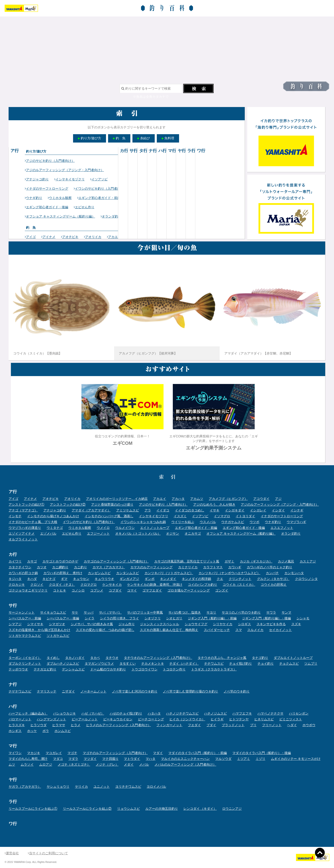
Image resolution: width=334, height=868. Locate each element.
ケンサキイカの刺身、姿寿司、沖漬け (155, 585)
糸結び (144, 138)
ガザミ (229, 561)
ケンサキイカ (112, 585)
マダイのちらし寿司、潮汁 (28, 759)
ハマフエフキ (242, 713)
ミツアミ (244, 759)
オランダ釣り (111, 216)
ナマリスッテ (47, 691)
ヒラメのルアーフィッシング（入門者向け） (119, 725)
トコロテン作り (174, 669)
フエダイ (194, 725)
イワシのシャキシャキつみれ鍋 (143, 522)
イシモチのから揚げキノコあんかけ (53, 516)
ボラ (46, 731)
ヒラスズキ (17, 725)
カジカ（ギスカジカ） (256, 561)
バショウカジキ (64, 713)
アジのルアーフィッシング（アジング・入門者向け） (64, 170)
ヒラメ (76, 725)
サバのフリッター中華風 (145, 612)
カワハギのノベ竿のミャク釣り (270, 567)
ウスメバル (208, 522)
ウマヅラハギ (296, 522)
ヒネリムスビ (264, 719)
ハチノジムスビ (215, 713)
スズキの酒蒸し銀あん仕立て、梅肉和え (169, 630)
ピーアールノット (85, 719)
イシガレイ (258, 510)
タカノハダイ (75, 658)
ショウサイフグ (196, 624)
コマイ (132, 590)
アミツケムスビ (128, 510)
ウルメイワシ (125, 528)
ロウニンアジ (232, 809)
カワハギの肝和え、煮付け (63, 573)
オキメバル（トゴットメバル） (138, 533)
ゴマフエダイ (152, 590)
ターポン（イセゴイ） (25, 658)
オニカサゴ (193, 533)
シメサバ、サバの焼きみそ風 (92, 624)
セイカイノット (280, 630)
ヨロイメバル (156, 787)
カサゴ (32, 561)
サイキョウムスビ (53, 612)
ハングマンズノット (51, 719)
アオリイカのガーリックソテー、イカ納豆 (117, 499)
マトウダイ (132, 759)
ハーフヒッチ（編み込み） (28, 713)
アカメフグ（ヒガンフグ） (228, 499)
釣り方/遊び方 (90, 138)
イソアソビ (99, 179)
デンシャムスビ (73, 669)
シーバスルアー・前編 (25, 618)
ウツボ (254, 522)
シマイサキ (35, 624)
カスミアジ (308, 561)
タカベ (95, 658)
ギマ (64, 579)
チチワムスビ (214, 663)
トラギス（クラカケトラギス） (214, 669)
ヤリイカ (81, 787)
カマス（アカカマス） (109, 567)
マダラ (73, 759)
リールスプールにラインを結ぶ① (33, 809)
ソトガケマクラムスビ (25, 636)
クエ (220, 579)
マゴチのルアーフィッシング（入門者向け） (115, 753)
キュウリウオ (104, 579)
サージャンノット (22, 612)
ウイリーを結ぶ (183, 522)
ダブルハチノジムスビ (63, 663)
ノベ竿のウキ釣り (237, 691)
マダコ (58, 759)
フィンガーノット (169, 725)
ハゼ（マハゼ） (93, 713)
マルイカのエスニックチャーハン (185, 759)
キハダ (32, 579)
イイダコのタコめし (189, 510)
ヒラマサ (59, 725)
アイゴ (30, 237)
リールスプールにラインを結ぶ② (87, 809)
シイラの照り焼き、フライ (119, 618)
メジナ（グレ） (107, 764)
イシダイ (278, 510)
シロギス (244, 624)
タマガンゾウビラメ (99, 663)
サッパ (89, 612)
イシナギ (297, 510)
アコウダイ (261, 499)
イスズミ (180, 516)
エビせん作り (84, 207)
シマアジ (15, 624)
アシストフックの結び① (26, 504)
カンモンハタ (294, 573)
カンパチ (272, 573)
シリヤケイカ (223, 624)
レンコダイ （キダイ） (200, 809)
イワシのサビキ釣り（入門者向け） (100, 189)
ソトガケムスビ (58, 636)
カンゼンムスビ (99, 573)
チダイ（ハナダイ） (184, 663)
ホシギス (15, 731)
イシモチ (15, 516)
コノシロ (78, 590)
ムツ (12, 764)
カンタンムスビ (128, 573)
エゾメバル (48, 533)
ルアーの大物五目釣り (162, 809)
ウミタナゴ (55, 528)
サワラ (271, 612)
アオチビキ (70, 237)
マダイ (158, 753)
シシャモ (303, 618)
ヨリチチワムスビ (128, 787)
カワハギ (235, 567)
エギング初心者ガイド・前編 (99, 198)
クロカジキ (17, 585)
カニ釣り (80, 567)
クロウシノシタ (306, 579)
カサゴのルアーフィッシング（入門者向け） (116, 561)
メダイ (129, 764)
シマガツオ (57, 624)
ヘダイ (292, 725)
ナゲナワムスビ (20, 691)
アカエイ (114, 237)
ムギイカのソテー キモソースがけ (296, 759)
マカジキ (34, 753)
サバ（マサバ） (110, 612)
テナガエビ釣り (45, 669)
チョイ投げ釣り (241, 663)
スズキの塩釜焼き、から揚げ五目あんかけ (39, 630)
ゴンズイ (222, 590)
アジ (278, 499)
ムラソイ (27, 764)
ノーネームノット (93, 691)
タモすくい (128, 663)
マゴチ (72, 753)
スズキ (296, 624)
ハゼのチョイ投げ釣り (126, 713)
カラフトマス (213, 567)
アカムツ (197, 499)
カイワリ (15, 561)
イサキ (215, 510)
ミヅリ (260, 759)
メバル (144, 764)
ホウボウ (309, 725)
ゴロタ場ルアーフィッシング (189, 590)
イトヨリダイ (245, 516)
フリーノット (272, 725)
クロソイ (37, 585)
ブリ (253, 725)
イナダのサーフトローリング (47, 189)
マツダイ (90, 759)
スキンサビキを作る (271, 624)
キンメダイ (168, 579)
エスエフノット (282, 528)
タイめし (53, 658)
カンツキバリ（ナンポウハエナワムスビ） (229, 573)
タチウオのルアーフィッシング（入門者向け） (158, 658)
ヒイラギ (217, 719)
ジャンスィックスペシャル (160, 624)
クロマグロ (89, 585)
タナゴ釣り (260, 658)
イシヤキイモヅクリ (69, 179)
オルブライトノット (23, 539)
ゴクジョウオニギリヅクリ (28, 590)
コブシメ (97, 590)
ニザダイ (68, 691)
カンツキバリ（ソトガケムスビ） (169, 573)
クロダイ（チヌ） (62, 585)
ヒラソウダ (39, 725)
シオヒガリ (174, 618)
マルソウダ (223, 759)
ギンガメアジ (129, 579)
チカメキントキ (153, 663)
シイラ (90, 618)
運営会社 (12, 853)
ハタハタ (154, 713)
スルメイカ (255, 630)
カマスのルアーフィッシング (151, 567)
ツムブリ (311, 663)
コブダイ (115, 590)
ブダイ (211, 725)
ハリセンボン (299, 713)
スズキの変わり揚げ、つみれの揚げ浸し (105, 630)
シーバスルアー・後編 (63, 618)
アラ (148, 510)
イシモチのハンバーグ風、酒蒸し (109, 516)
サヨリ (211, 612)
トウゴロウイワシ (145, 669)
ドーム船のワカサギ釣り (108, 669)
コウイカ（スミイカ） (239, 585)
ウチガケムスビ (233, 522)
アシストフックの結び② (68, 504)
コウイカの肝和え (274, 585)
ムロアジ (46, 764)
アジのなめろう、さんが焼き (214, 504)
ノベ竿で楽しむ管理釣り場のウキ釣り (190, 691)
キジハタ (15, 579)
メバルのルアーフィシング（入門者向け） (185, 764)
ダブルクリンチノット (25, 663)
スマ (239, 630)
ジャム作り (127, 624)
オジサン (173, 533)
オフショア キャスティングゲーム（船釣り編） (60, 216)
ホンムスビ (63, 731)
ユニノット (102, 787)
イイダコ (163, 510)
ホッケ (32, 731)
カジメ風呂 (286, 561)
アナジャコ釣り (37, 179)
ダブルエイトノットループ (293, 658)
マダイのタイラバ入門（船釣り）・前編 (198, 753)
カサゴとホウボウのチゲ (60, 561)
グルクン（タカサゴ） (273, 579)
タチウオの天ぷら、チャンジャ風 (222, 658)
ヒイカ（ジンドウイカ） (187, 719)
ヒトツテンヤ (239, 719)
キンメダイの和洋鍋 (196, 579)
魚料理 (168, 138)
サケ (75, 612)
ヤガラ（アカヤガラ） (25, 787)
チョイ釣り (266, 663)
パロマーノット (20, 719)
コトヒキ (60, 590)
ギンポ (150, 579)
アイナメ (48, 237)
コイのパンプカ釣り (202, 585)
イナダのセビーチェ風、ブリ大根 (33, 522)
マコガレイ (54, 753)
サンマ (286, 612)
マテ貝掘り (110, 759)
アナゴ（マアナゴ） (23, 510)
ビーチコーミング (151, 719)
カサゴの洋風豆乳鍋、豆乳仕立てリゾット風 (187, 561)
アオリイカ (93, 237)
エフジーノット (98, 533)
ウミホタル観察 (60, 198)
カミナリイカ (188, 567)
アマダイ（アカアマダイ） (91, 510)
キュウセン (81, 579)
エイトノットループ (155, 528)
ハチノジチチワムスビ (182, 713)
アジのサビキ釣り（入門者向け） (50, 161)
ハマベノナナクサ (270, 713)
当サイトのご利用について (48, 853)
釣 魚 (119, 138)
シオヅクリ (153, 618)
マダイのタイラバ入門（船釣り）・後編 (262, 753)
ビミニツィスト (291, 719)
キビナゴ (49, 579)
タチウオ (112, 658)
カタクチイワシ (20, 567)
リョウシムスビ (128, 809)
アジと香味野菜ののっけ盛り (112, 504)
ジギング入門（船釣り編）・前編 (212, 618)
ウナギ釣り (34, 198)
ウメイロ (103, 528)
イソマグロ (222, 516)
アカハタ (178, 499)
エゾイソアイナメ (22, 533)
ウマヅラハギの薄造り (25, 528)
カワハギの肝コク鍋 (23, 573)
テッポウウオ (18, 669)
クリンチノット (240, 579)
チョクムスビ (289, 663)
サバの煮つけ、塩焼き (185, 612)
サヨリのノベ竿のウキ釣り (241, 612)
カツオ (42, 567)
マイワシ (15, 753)
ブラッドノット (233, 725)
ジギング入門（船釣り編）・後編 (267, 618)
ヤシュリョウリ (58, 787)
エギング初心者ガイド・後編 (47, 207)
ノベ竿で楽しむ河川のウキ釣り (135, 691)
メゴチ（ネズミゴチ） (74, 764)
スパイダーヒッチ (217, 630)
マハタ (151, 759)
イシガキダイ (235, 510)
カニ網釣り (60, 567)
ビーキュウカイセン (118, 719)
